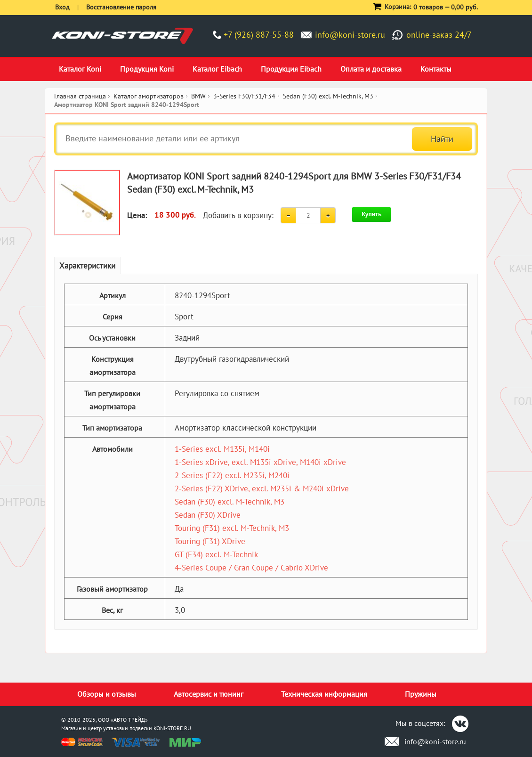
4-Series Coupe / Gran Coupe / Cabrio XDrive (251, 568)
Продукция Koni (147, 69)
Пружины (421, 694)
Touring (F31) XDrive (210, 541)
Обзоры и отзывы (107, 694)
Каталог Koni (80, 69)
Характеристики (87, 266)
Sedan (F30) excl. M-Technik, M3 (230, 502)
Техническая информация (324, 694)
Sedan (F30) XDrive (208, 515)
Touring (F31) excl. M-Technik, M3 (232, 528)
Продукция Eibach (291, 69)
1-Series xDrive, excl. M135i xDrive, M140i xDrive (260, 462)
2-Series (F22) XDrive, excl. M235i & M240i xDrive (262, 488)
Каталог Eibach (217, 69)
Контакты (436, 69)
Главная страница (80, 96)
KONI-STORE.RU (172, 728)
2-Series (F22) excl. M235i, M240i (232, 475)
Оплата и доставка (371, 69)
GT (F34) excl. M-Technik (216, 554)
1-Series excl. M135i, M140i (222, 449)
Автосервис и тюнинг (209, 694)
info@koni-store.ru (350, 35)
